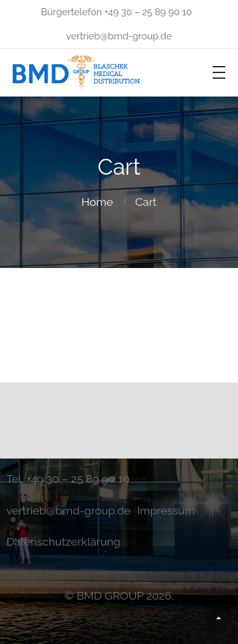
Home (97, 202)
